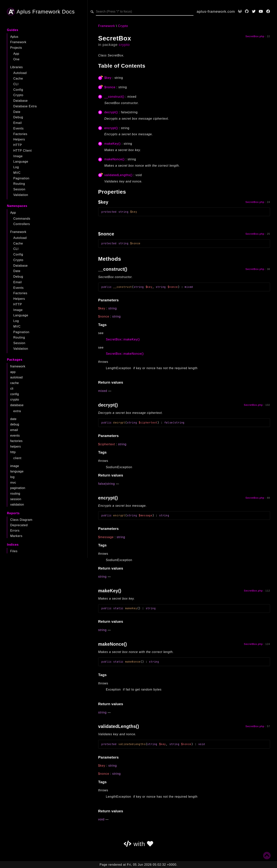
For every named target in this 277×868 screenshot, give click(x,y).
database (17, 405)
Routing (19, 184)
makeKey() (113, 144)
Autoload (20, 73)
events (15, 436)
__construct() (114, 97)
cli (12, 389)
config (15, 394)
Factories (20, 134)
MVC (17, 173)
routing (15, 494)
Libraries (16, 67)
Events (19, 128)
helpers (16, 447)
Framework (18, 42)
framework (18, 366)
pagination (18, 488)
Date (17, 112)
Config (18, 90)
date (13, 419)
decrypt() (111, 112)
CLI (16, 84)
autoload (16, 377)
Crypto (18, 95)
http (13, 452)
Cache (18, 79)
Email (18, 123)
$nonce (110, 87)
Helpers (19, 139)
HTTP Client (23, 151)
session (16, 499)
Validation (21, 195)
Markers (16, 536)
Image (18, 156)
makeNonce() (114, 159)
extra (17, 411)
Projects (16, 48)
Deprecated (19, 525)
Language (21, 162)
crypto (15, 400)
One (16, 59)
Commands (22, 219)
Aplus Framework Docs (41, 12)
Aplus (14, 37)
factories (16, 441)
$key (108, 78)
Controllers (22, 224)
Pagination (21, 178)
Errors (15, 531)
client (17, 458)
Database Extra (25, 106)
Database (21, 101)
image (15, 466)
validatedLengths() (118, 175)
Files (14, 551)
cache (15, 383)
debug (15, 424)
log (12, 477)
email (14, 430)
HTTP (18, 145)
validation (17, 505)
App (16, 54)
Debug (18, 117)
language (17, 471)
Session (19, 189)
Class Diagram (21, 520)
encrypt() (111, 128)
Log (16, 167)
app (13, 372)
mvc (13, 483)
